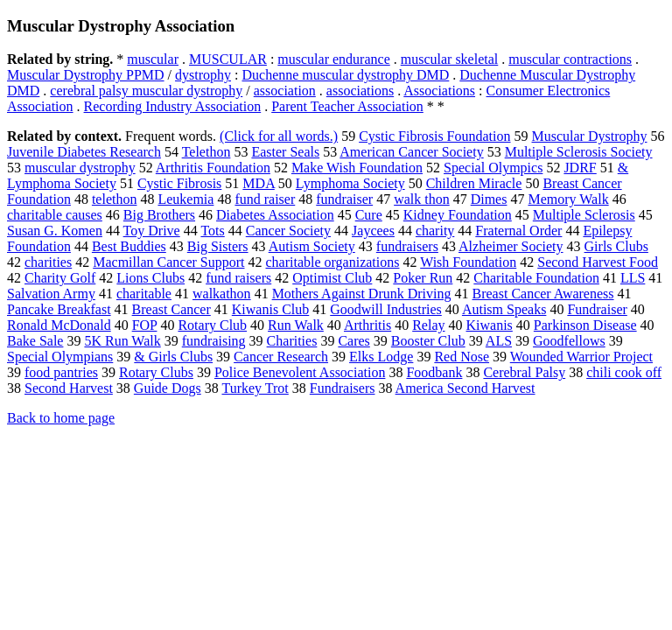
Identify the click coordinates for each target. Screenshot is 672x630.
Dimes (489, 199)
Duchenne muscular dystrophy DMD (345, 75)
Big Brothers (159, 215)
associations (360, 91)
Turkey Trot (255, 388)
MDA (258, 183)
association (285, 91)
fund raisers (238, 278)
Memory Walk (568, 199)
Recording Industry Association (173, 106)
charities (48, 262)
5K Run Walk (122, 341)
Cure (369, 215)
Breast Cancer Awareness (543, 294)
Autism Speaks (504, 309)
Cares (353, 341)
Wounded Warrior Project (581, 357)
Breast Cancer (171, 309)
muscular (153, 59)
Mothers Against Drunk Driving (362, 294)
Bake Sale (35, 341)
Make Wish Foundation (357, 168)
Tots (212, 231)
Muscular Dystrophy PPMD (86, 75)
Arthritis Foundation (213, 168)
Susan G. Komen (55, 231)
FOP (145, 325)
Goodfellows (569, 341)
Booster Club (428, 341)
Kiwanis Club (270, 309)
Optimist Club (332, 278)
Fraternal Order (518, 231)
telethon (115, 199)
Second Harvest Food (598, 262)
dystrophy (203, 75)
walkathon (222, 294)
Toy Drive (152, 231)
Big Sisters (218, 246)
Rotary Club (212, 325)
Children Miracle (474, 183)
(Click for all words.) (279, 136)
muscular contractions (570, 59)
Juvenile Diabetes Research (84, 152)
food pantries (61, 372)
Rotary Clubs (156, 372)
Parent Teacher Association (347, 106)
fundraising (214, 341)
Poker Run (423, 278)
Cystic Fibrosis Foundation (434, 136)
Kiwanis (490, 325)
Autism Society (312, 246)
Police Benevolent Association (300, 372)
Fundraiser (597, 309)
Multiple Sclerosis (584, 215)
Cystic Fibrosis (179, 183)
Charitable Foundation (536, 278)
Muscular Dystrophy (590, 136)
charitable (144, 294)
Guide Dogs (168, 388)
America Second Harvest (465, 388)
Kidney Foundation (458, 215)
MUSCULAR (228, 59)
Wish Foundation (468, 262)
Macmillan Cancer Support (168, 262)
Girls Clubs (616, 246)
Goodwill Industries (386, 309)
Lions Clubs (150, 278)
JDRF (580, 168)
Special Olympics (493, 168)
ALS (499, 341)
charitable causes (55, 215)
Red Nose (462, 357)
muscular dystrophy (80, 168)
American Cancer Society (411, 152)
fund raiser (265, 199)
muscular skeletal (450, 59)
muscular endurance (333, 59)
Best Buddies (129, 246)
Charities (292, 341)
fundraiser (344, 199)
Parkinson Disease (585, 325)
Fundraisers (343, 388)
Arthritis (367, 325)
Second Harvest (69, 388)
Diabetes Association (275, 215)
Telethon (206, 152)
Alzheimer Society (511, 246)
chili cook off (624, 372)
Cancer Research (281, 357)
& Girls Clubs (173, 357)
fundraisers (407, 246)
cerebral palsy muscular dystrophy (146, 91)
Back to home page (61, 418)
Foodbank (434, 372)
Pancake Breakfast (59, 309)
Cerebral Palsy (524, 372)
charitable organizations (333, 262)
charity (435, 231)
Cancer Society (288, 231)
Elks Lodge (381, 357)
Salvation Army (51, 294)
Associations (439, 91)
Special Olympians (60, 357)
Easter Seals (285, 152)
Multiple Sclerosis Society (579, 152)
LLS (633, 278)
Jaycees (373, 231)
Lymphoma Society (350, 183)
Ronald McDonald (59, 325)
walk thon (422, 199)
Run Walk (296, 325)
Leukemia (185, 199)
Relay (428, 325)
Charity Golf (60, 278)
